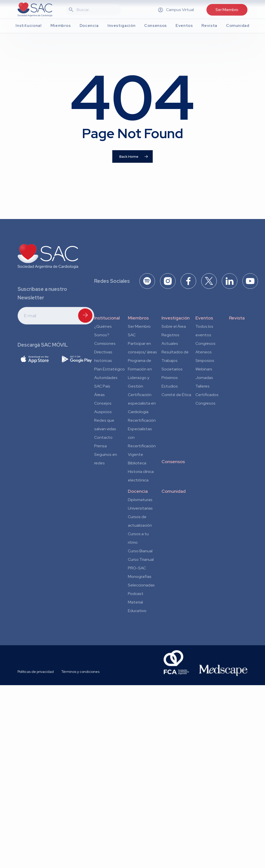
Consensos (173, 462)
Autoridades (106, 378)
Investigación (176, 318)
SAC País (102, 386)
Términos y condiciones (80, 672)
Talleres (202, 386)
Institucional (107, 318)
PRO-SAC (137, 568)
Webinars (204, 369)
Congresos (205, 343)
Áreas (99, 395)
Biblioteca (137, 463)
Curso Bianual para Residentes (140, 552)
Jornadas (204, 378)
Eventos (204, 318)
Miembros (138, 318)
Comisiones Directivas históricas (105, 352)
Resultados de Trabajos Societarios (175, 361)
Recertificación (142, 420)
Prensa (100, 446)
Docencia (138, 491)
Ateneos (204, 352)
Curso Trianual (141, 559)
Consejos (103, 403)
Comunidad (174, 491)
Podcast (136, 594)
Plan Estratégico (110, 369)
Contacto (103, 437)
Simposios (205, 361)
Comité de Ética (176, 395)
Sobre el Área (174, 326)
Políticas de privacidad (36, 672)
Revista (237, 318)
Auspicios (103, 412)
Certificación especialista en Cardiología (142, 403)
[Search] (96, 10)
